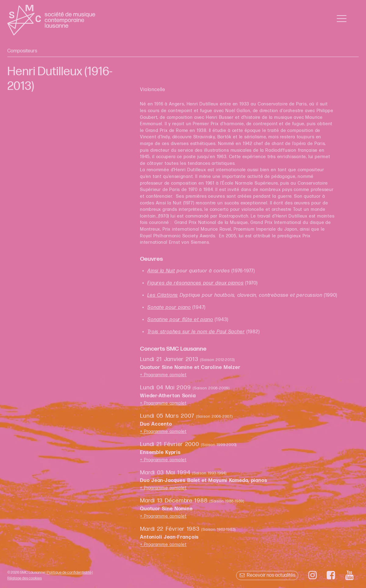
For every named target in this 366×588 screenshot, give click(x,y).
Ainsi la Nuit (161, 271)
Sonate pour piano (169, 308)
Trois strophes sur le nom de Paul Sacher (196, 332)
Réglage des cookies (25, 578)
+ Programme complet (163, 375)
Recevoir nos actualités (267, 575)
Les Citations (163, 295)
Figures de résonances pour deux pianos (195, 283)
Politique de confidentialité (69, 572)
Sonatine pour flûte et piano (180, 320)
